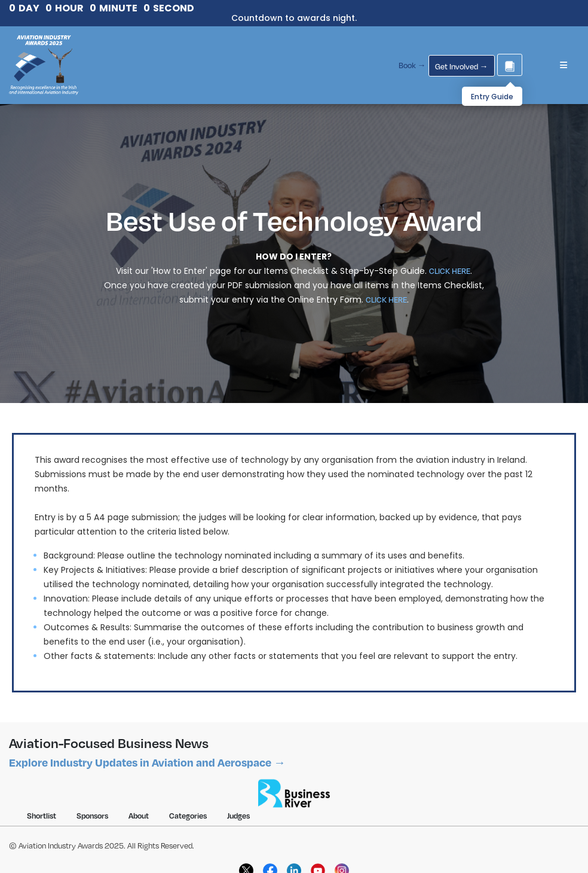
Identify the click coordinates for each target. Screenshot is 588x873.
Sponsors (92, 816)
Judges (238, 816)
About (139, 816)
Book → (412, 65)
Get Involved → (462, 66)
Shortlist (42, 816)
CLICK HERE (450, 271)
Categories (188, 816)
